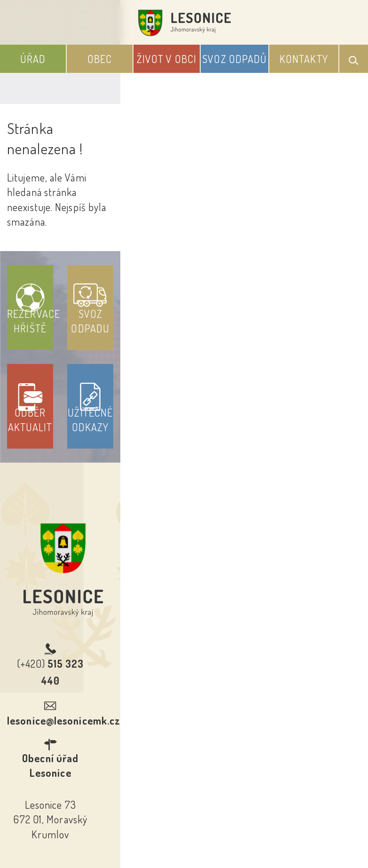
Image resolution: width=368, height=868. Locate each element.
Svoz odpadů (234, 59)
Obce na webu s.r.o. (250, 813)
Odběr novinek (219, 734)
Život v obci (167, 59)
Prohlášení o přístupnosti (115, 734)
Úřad (33, 59)
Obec (100, 59)
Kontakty (304, 59)
